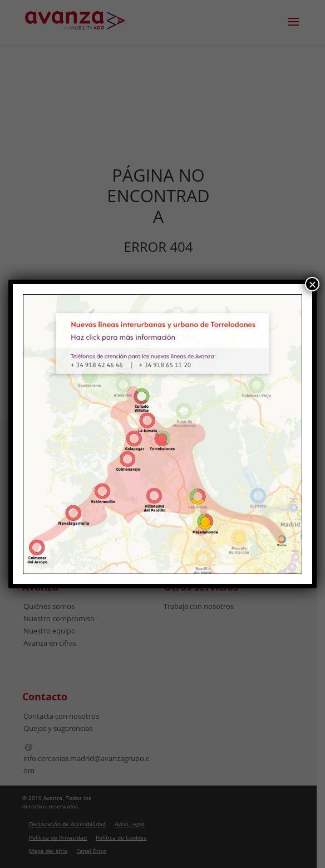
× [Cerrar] (312, 284)
